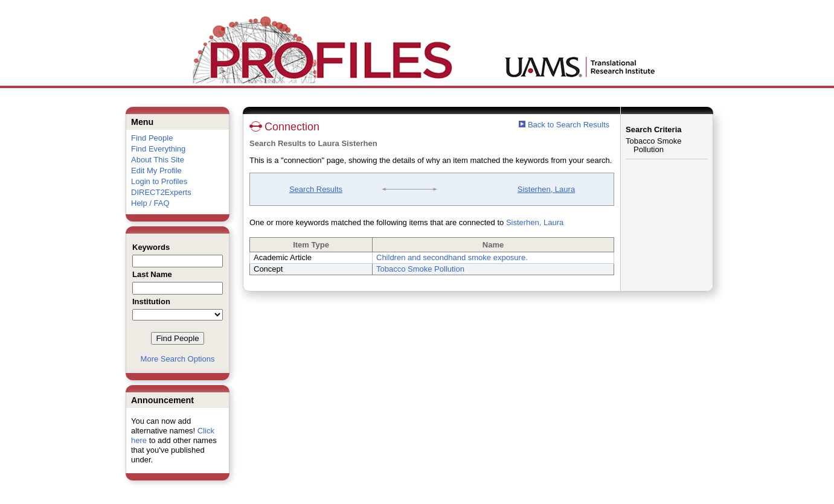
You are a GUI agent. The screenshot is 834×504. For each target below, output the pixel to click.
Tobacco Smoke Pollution (420, 269)
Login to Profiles (159, 181)
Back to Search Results (564, 125)
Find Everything (158, 149)
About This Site (158, 160)
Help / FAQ (150, 203)
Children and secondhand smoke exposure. (452, 257)
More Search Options (178, 359)
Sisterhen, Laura (546, 189)
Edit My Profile (156, 171)
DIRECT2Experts (161, 192)
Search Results (316, 189)
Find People (152, 138)
